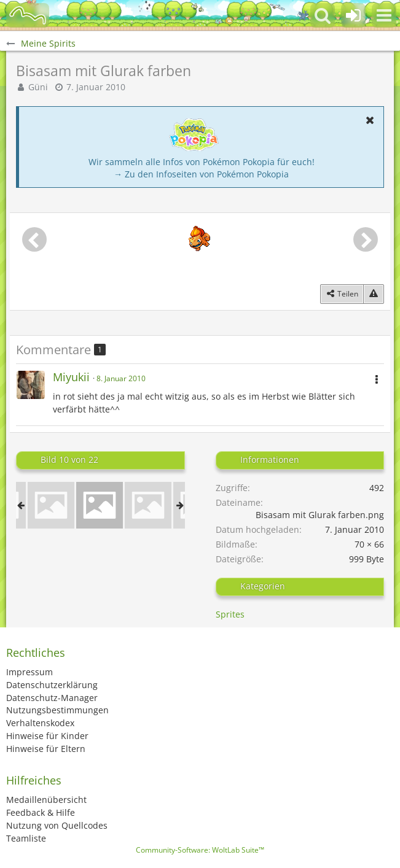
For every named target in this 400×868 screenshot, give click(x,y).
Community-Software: (200, 850)
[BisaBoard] (28, 15)
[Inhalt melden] (374, 294)
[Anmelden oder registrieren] (353, 15)
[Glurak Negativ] (148, 505)
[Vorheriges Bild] (34, 239)
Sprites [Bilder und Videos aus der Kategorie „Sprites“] (230, 614)
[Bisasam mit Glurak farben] (100, 505)
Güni (38, 87)
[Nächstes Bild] (366, 239)
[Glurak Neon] (51, 505)
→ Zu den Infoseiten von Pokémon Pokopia (201, 174)
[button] (384, 15)
